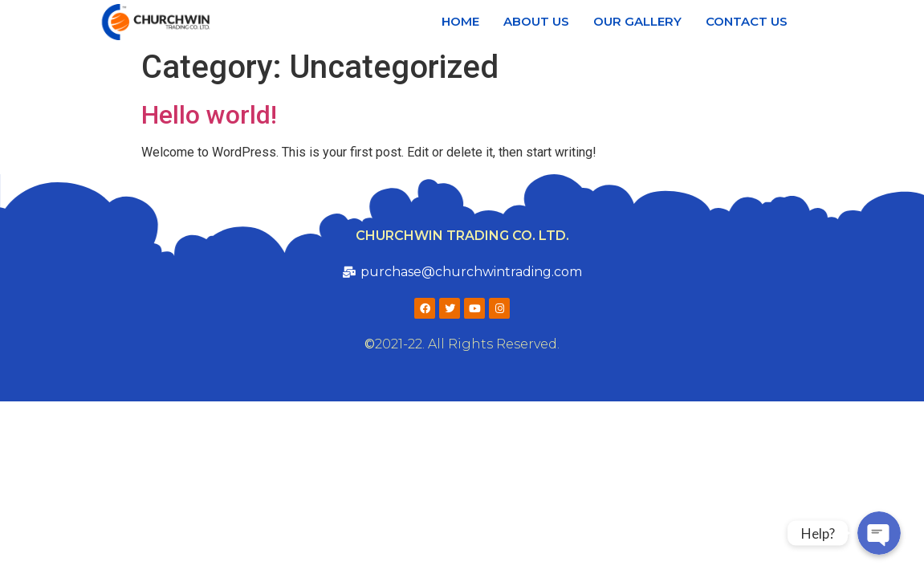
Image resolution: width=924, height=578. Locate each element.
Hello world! (209, 115)
